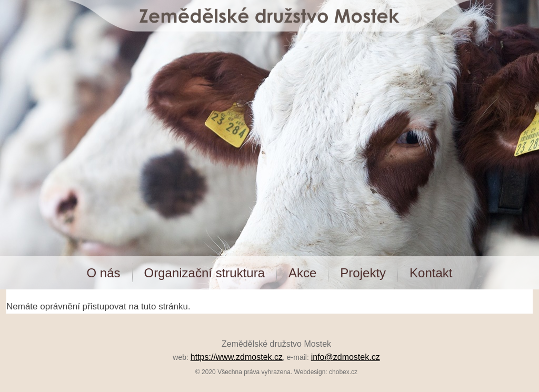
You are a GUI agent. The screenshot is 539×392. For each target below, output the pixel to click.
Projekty (363, 273)
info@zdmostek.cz (346, 357)
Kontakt (431, 273)
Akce (302, 273)
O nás (104, 273)
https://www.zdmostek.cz (237, 357)
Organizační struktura (204, 273)
